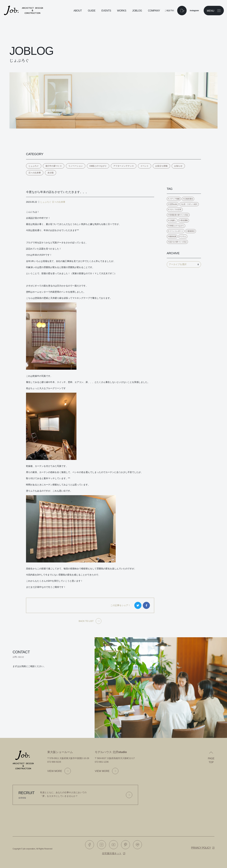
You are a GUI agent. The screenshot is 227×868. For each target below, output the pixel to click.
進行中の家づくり (54, 166)
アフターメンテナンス (124, 166)
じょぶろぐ (34, 166)
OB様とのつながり (98, 166)
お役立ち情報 (161, 166)
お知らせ (178, 166)
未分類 (51, 173)
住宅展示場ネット (112, 853)
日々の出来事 (35, 173)
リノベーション (76, 166)
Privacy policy (201, 848)
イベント (145, 166)
